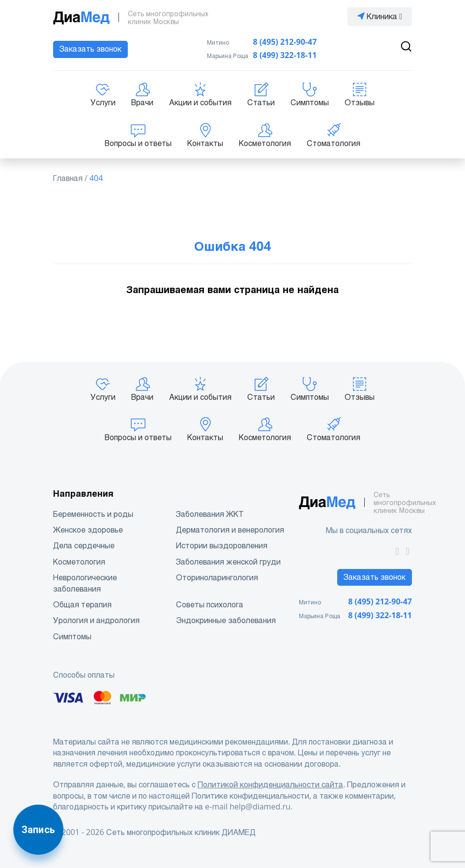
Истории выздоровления (222, 546)
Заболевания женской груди (228, 562)
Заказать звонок (90, 49)
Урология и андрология (96, 620)
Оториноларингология (217, 578)
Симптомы (310, 94)
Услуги (103, 94)
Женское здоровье (88, 530)
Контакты (205, 135)
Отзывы (360, 94)
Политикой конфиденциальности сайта (270, 785)
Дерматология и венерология (230, 530)
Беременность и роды (93, 514)
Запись (38, 830)
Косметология (265, 135)
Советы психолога (210, 605)
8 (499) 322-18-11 (285, 55)
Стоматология (334, 135)
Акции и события (200, 94)
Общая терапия (82, 605)
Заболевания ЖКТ (210, 514)
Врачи (142, 94)
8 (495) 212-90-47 (285, 42)
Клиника (380, 16)
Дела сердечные (84, 546)
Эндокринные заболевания (226, 620)
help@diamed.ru (260, 807)
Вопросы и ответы (138, 135)
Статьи (261, 94)
